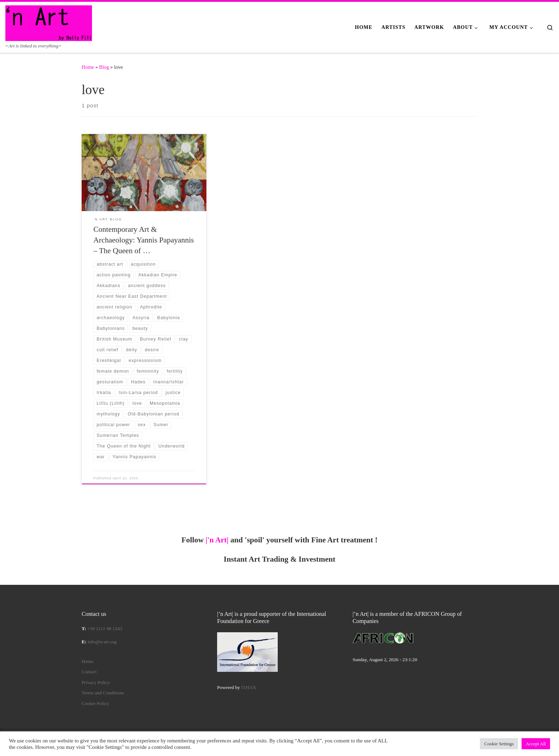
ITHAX (249, 687)
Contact (89, 672)
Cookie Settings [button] (499, 744)
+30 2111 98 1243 (105, 629)
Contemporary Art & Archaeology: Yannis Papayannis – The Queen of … (144, 240)
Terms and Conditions (103, 693)
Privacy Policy (96, 682)
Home (88, 67)
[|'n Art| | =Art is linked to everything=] (49, 22)
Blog (104, 67)
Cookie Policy (95, 703)
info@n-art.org (102, 642)
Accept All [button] (536, 744)
